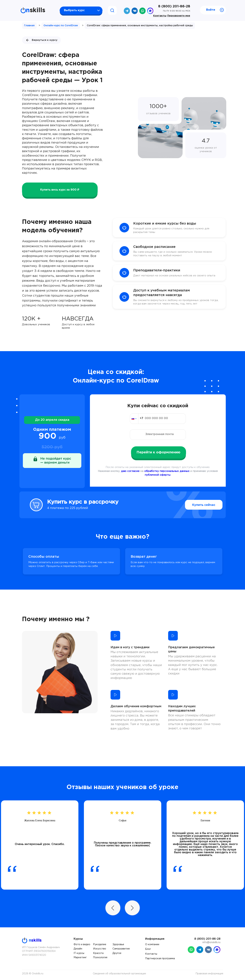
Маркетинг (80, 958)
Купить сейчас (196, 505)
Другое (117, 953)
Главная (29, 26)
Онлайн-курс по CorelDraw (61, 26)
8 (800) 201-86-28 (174, 6)
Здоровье (118, 944)
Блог (148, 949)
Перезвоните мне (179, 16)
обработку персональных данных (167, 471)
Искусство (100, 949)
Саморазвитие (121, 949)
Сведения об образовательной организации (119, 974)
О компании (152, 944)
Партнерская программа (160, 959)
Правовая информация (209, 974)
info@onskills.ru (211, 942)
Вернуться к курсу (41, 40)
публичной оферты (158, 475)
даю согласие (130, 471)
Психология (100, 958)
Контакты (160, 16)
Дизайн (78, 949)
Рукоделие (100, 944)
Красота (98, 953)
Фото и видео (82, 944)
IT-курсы (79, 953)
